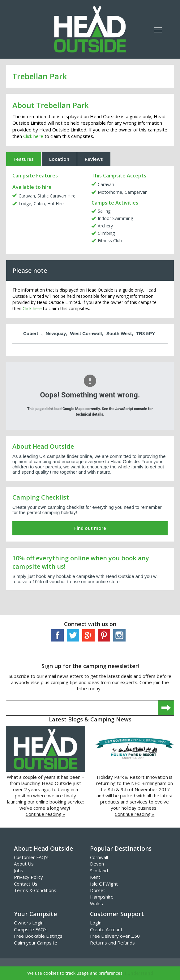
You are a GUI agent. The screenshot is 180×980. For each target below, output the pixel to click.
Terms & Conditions (35, 890)
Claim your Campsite (36, 943)
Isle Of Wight (104, 884)
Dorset (98, 890)
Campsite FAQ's (31, 929)
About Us (24, 864)
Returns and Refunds (112, 943)
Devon (97, 864)
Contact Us (26, 884)
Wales (96, 903)
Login (96, 923)
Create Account (106, 929)
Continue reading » (45, 814)
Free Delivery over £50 (115, 936)
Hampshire (102, 897)
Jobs (19, 870)
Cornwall (99, 857)
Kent (95, 877)
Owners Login (29, 923)
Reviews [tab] (94, 159)
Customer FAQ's (31, 857)
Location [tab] (59, 159)
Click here (33, 136)
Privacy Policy (28, 877)
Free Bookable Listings (38, 936)
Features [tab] (24, 159)
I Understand (139, 973)
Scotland (99, 870)
